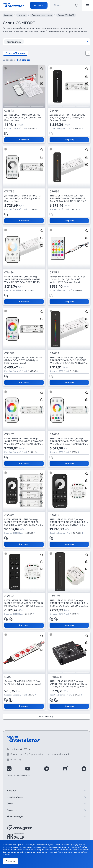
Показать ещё (47, 716)
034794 (54, 111)
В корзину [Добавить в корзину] (24, 140)
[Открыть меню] (88, 5)
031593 (9, 111)
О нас (10, 803)
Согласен (11, 861)
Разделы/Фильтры (15, 53)
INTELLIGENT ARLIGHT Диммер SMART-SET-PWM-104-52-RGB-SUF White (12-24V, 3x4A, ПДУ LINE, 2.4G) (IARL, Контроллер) (69, 360)
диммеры (33, 42)
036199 (54, 515)
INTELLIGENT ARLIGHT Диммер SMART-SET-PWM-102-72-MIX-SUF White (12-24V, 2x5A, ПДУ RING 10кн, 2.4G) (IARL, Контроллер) (23, 279)
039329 (55, 596)
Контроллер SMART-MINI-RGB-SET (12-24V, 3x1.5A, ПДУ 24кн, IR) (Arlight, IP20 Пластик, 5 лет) (68, 279)
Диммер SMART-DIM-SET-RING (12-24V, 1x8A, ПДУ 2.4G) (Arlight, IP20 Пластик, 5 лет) (23, 198)
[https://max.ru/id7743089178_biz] (84, 769)
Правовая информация (18, 775)
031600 (9, 677)
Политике (62, 852)
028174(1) (56, 677)
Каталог (39, 5)
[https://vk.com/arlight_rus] (9, 769)
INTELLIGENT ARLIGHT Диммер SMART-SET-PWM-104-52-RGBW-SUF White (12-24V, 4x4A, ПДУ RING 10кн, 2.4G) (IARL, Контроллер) (24, 441)
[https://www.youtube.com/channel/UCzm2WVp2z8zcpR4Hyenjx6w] (28, 769)
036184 (9, 273)
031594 (54, 273)
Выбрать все (24, 60)
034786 (9, 192)
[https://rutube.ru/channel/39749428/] (65, 769)
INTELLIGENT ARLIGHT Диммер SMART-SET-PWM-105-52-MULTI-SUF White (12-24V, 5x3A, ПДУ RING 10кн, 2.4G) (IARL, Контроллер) (69, 441)
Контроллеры (14, 42)
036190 (9, 596)
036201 (9, 515)
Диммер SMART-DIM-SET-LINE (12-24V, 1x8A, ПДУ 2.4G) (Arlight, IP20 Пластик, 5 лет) (68, 117)
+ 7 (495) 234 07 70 (20, 749)
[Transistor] (14, 5)
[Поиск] (77, 5)
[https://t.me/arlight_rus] (47, 769)
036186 (54, 192)
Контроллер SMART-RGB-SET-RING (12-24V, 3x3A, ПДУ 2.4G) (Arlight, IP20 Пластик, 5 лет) (23, 360)
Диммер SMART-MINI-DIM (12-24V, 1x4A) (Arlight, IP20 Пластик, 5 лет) (22, 683)
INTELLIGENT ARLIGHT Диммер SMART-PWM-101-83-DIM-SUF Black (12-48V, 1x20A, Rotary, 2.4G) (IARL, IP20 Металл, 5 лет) (68, 684)
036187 (9, 434)
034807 (9, 353)
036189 (54, 353)
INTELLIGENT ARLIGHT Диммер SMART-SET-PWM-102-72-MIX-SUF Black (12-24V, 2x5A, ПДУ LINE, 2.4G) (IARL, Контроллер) (68, 198)
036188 (54, 434)
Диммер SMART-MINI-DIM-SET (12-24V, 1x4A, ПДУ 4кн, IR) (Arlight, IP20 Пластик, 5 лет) (23, 117)
